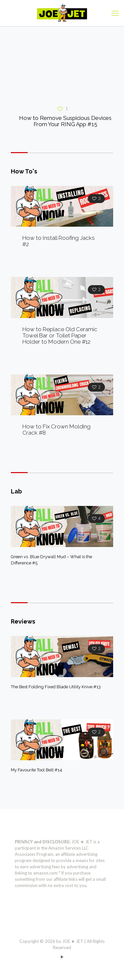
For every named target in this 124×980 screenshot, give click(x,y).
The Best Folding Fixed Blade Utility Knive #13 (56, 687)
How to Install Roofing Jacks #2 (59, 241)
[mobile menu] (115, 13)
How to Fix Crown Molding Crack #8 (56, 430)
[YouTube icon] (62, 957)
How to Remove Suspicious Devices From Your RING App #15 (65, 121)
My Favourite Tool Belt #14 (37, 770)
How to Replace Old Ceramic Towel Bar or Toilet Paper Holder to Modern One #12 (60, 335)
